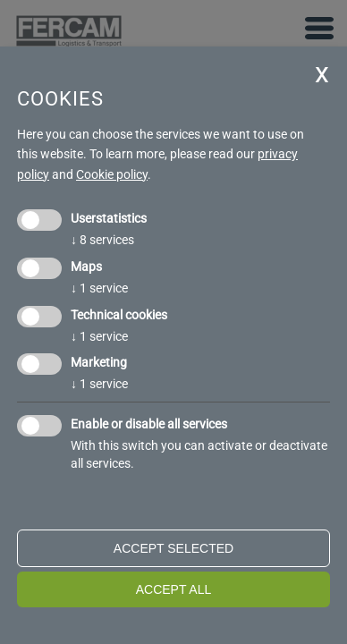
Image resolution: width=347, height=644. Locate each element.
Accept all (174, 589)
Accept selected (173, 548)
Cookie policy (112, 174)
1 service (99, 288)
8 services (102, 240)
